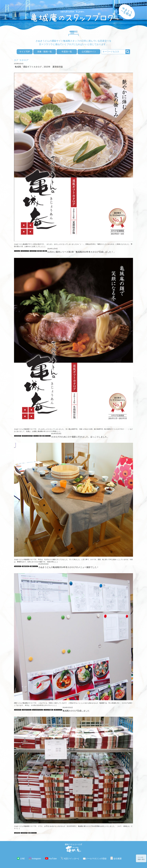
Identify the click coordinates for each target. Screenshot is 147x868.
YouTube (53, 859)
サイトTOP (25, 52)
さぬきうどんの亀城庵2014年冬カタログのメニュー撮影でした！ (69, 567)
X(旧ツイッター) (71, 859)
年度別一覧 (67, 52)
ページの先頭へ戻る (141, 858)
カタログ (24, 833)
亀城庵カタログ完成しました (76, 711)
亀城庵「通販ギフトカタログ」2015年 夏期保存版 (39, 67)
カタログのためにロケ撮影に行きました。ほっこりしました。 (80, 437)
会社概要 (118, 859)
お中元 (17, 833)
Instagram (36, 859)
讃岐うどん (32, 833)
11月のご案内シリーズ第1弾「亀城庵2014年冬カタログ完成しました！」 (81, 252)
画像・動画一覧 (45, 52)
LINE (23, 859)
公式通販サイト (89, 52)
